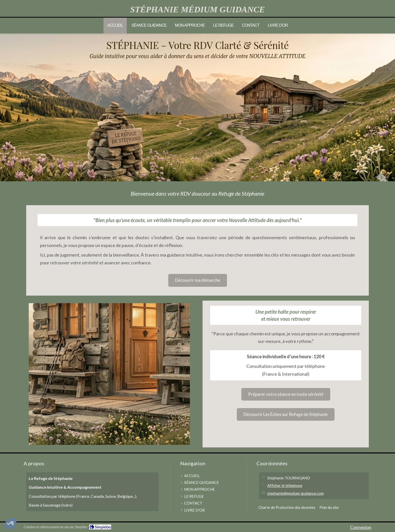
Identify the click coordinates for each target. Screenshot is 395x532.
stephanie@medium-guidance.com (295, 493)
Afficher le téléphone (285, 485)
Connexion (361, 527)
